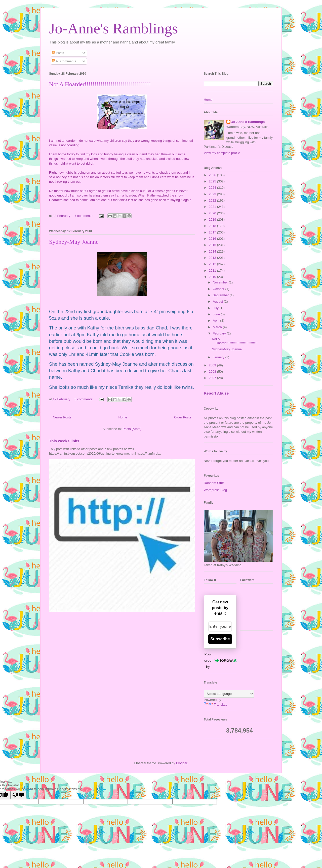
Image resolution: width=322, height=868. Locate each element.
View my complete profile (222, 153)
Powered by (220, 660)
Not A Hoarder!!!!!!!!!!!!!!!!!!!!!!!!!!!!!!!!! (100, 84)
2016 (213, 239)
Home (123, 417)
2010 (213, 277)
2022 (213, 200)
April (217, 321)
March (218, 327)
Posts (58, 53)
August (218, 301)
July (216, 308)
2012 (213, 264)
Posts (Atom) (132, 429)
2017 (213, 232)
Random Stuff (214, 483)
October (219, 289)
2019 (213, 220)
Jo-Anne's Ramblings (113, 28)
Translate (216, 705)
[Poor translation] (18, 795)
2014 (213, 251)
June (217, 314)
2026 (213, 175)
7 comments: (84, 216)
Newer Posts (62, 417)
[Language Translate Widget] (229, 694)
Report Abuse (216, 393)
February (220, 333)
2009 (213, 365)
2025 (213, 181)
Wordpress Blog (215, 490)
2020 (213, 213)
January (219, 357)
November (221, 282)
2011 (213, 271)
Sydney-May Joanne (74, 242)
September (221, 295)
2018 (213, 226)
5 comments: (84, 399)
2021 (213, 207)
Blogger (182, 763)
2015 (213, 245)
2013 (213, 258)
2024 (213, 188)
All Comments (64, 61)
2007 (213, 378)
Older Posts (183, 417)
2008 (213, 372)
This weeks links (64, 441)
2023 (213, 194)
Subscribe (220, 639)
